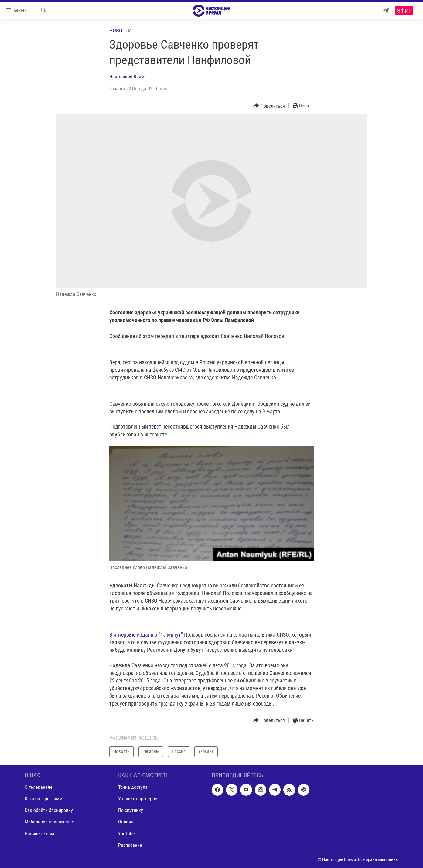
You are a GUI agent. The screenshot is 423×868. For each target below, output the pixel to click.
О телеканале (39, 787)
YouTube (126, 833)
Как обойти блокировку (49, 810)
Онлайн (126, 822)
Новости (120, 31)
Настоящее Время (128, 76)
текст (156, 427)
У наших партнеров (138, 799)
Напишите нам (39, 833)
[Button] (269, 106)
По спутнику (131, 810)
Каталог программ (43, 799)
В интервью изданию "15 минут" (146, 635)
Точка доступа (133, 787)
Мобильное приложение (49, 822)
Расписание (130, 845)
